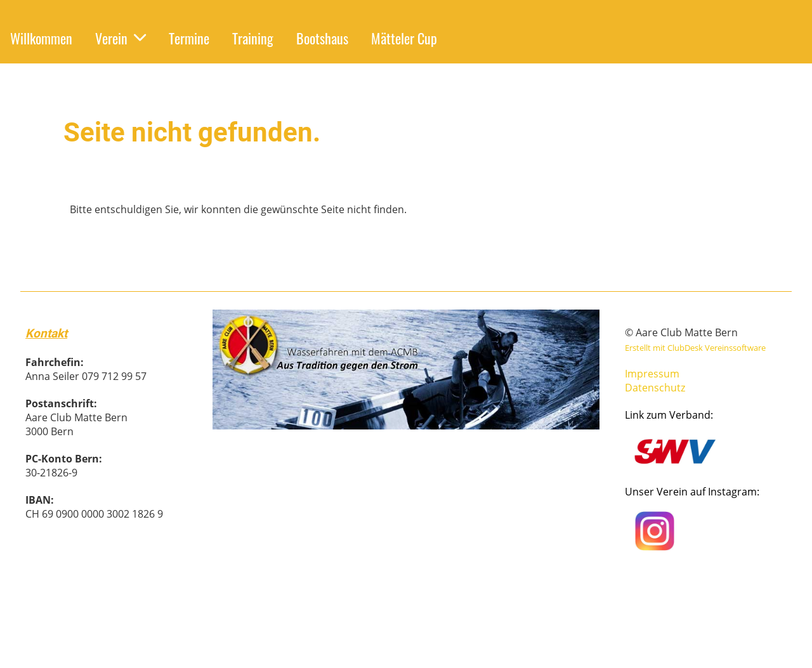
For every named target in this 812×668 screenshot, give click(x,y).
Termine (189, 38)
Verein (121, 38)
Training (253, 38)
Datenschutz (655, 388)
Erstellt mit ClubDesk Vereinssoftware (695, 348)
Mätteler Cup (404, 38)
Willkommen (41, 38)
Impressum (652, 374)
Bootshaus (322, 38)
